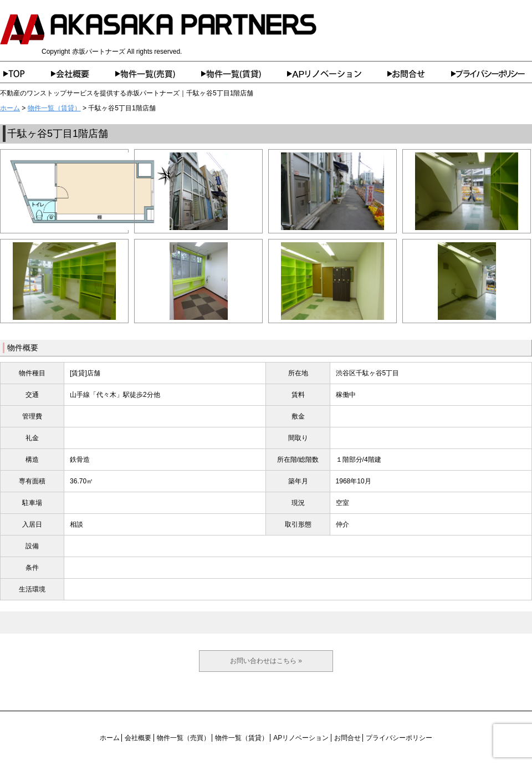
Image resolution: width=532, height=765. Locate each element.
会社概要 (83, 74)
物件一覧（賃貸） (244, 74)
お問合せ (419, 74)
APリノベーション (337, 74)
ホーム (25, 74)
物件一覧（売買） (158, 74)
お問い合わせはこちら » (266, 661)
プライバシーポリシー (492, 74)
